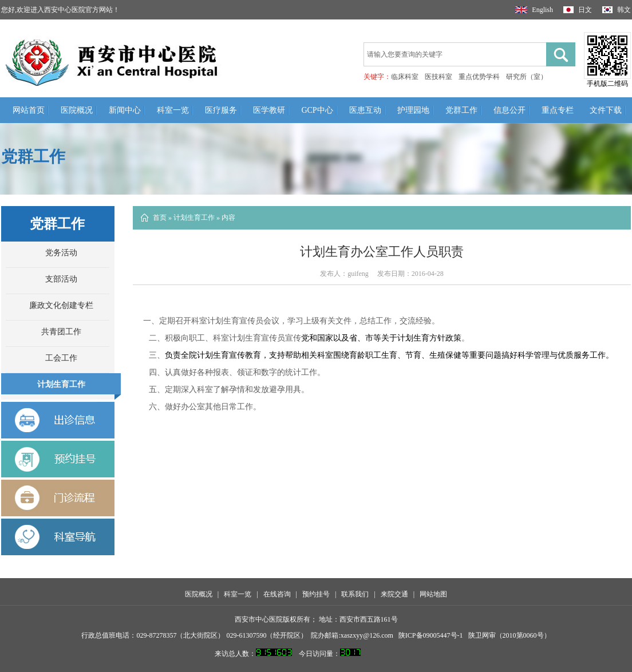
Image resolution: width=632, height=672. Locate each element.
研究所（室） (527, 77)
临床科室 (405, 77)
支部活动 (61, 279)
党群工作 (461, 110)
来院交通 (394, 594)
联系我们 (355, 594)
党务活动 (61, 253)
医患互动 (365, 110)
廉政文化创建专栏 (61, 305)
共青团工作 (61, 332)
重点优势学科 (479, 77)
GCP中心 (317, 110)
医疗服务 (221, 110)
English (534, 10)
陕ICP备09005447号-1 (431, 635)
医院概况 (77, 110)
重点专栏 (558, 110)
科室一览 (173, 110)
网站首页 (29, 110)
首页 (160, 218)
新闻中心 (125, 110)
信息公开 (509, 110)
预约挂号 (316, 594)
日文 (578, 10)
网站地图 (433, 594)
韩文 (617, 10)
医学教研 (269, 110)
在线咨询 (277, 594)
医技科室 (439, 77)
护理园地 (413, 110)
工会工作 (61, 358)
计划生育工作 (61, 384)
